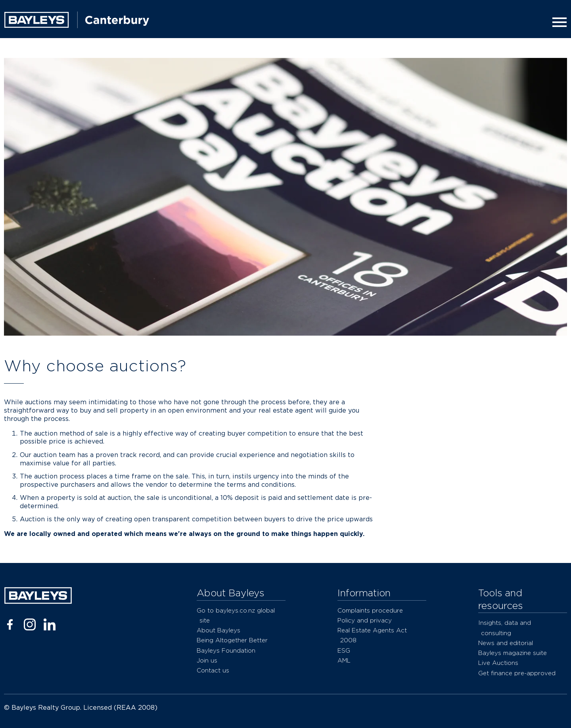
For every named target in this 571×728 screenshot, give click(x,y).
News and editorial (506, 643)
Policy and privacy (365, 620)
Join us (207, 660)
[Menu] (557, 22)
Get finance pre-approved (517, 673)
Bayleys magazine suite (513, 653)
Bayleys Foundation (226, 650)
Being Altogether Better (232, 640)
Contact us (213, 670)
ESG (344, 650)
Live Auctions (498, 663)
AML (344, 660)
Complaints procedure (370, 610)
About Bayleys (218, 630)
